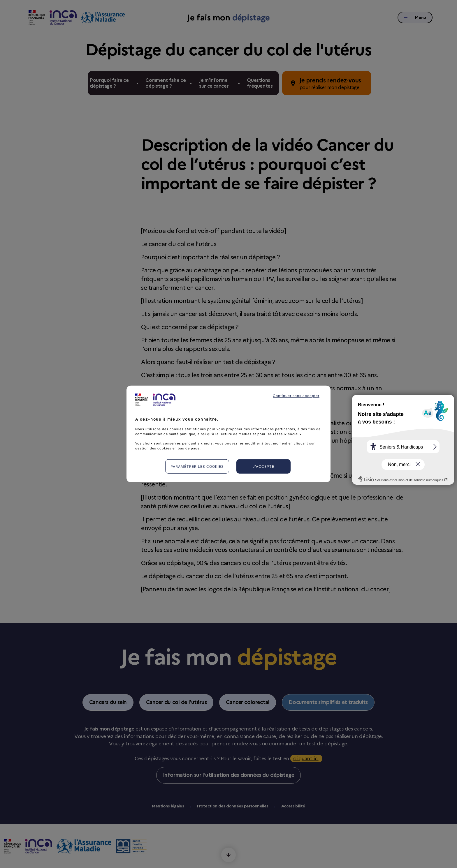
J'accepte (263, 466)
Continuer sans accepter (296, 396)
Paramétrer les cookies (197, 466)
